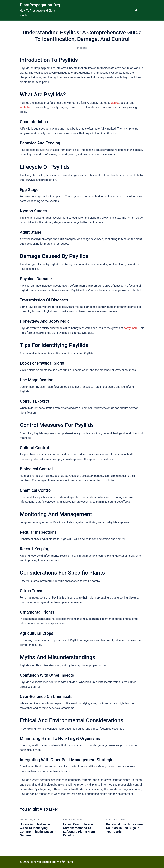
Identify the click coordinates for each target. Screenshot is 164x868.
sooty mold (131, 328)
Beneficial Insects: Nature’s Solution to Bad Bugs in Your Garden (125, 828)
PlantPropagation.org (40, 5)
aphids (115, 103)
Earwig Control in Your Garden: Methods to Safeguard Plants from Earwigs (79, 830)
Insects (82, 48)
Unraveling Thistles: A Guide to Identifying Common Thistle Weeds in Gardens (38, 830)
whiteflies (26, 107)
